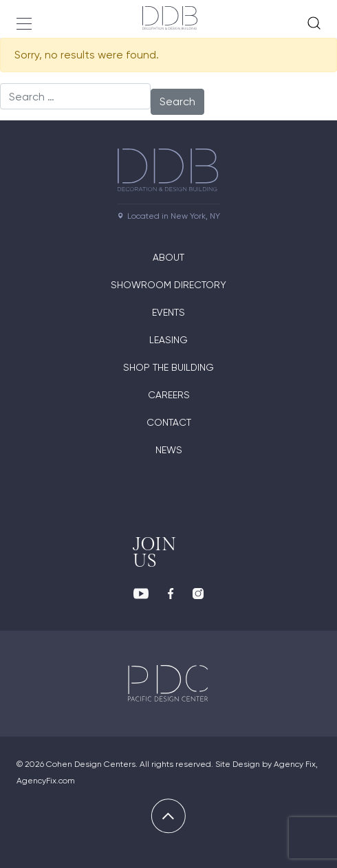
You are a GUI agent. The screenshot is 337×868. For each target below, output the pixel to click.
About (168, 257)
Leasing (168, 340)
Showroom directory (168, 285)
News (169, 450)
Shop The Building (168, 367)
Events (168, 312)
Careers (169, 395)
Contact (169, 422)
